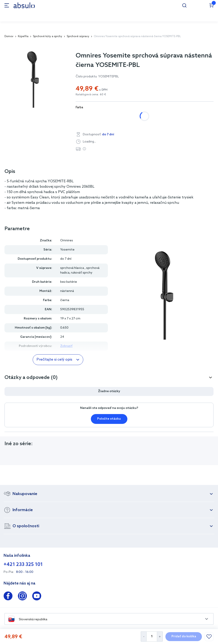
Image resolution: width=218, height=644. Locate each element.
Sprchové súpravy (78, 36)
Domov (9, 36)
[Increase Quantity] (160, 637)
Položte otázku (109, 419)
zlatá (134, 116)
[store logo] (24, 5)
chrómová (88, 116)
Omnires (67, 241)
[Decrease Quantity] (144, 637)
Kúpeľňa (23, 36)
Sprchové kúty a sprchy (48, 36)
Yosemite (67, 250)
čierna (113, 116)
